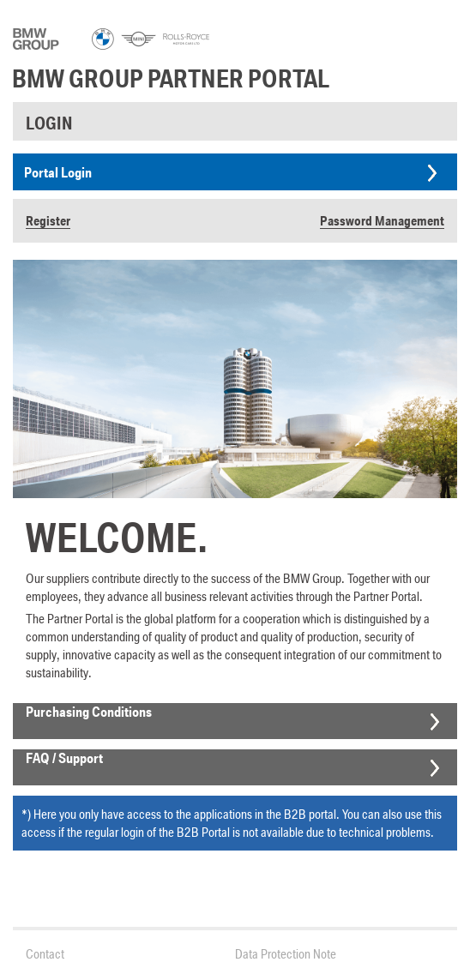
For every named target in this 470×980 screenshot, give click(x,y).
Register (48, 221)
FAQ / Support (64, 758)
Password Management (382, 221)
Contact (45, 954)
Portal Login (58, 172)
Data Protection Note (286, 954)
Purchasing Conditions (89, 712)
